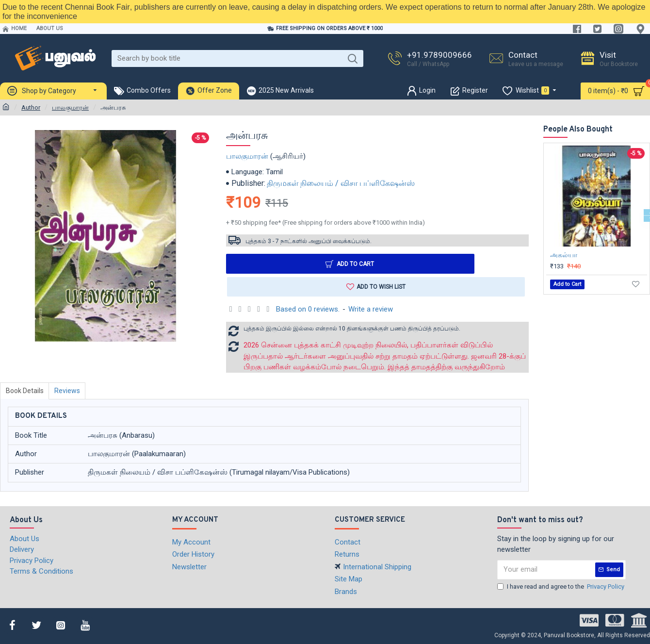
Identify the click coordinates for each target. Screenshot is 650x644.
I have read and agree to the (561, 586)
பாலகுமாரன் (70, 107)
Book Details (25, 391)
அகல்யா (564, 255)
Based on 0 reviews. (308, 310)
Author (31, 107)
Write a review (371, 310)
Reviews (69, 391)
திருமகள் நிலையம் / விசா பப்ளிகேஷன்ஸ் (341, 183)
